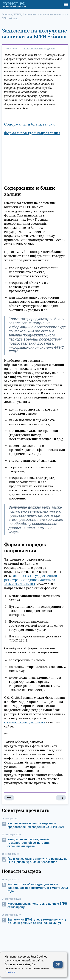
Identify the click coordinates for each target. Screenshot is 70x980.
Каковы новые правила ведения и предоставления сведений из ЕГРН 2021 (36, 825)
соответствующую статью (24, 722)
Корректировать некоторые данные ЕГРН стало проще (37, 905)
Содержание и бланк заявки (29, 124)
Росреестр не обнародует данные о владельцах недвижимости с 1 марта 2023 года (38, 888)
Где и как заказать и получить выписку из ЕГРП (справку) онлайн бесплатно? (37, 860)
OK (58, 964)
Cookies (10, 972)
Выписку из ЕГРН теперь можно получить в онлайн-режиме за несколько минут (37, 921)
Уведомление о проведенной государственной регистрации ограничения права (29, 843)
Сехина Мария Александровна (39, 49)
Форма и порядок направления (32, 133)
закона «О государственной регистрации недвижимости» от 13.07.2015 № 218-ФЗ (31, 580)
